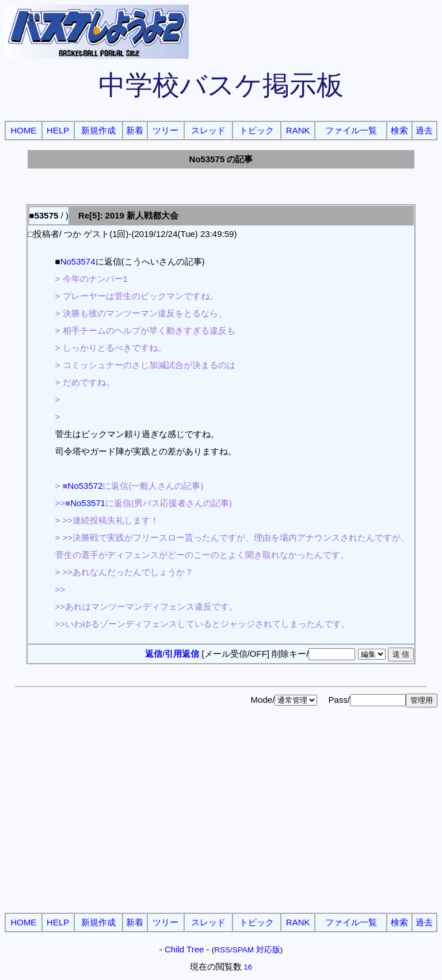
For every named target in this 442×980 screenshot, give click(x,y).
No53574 (78, 261)
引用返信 (182, 654)
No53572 (85, 486)
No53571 (88, 503)
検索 (399, 130)
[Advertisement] (221, 824)
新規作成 (98, 130)
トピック (257, 130)
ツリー (165, 130)
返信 (154, 654)
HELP (58, 130)
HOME (23, 130)
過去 (424, 130)
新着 (135, 130)
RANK (298, 130)
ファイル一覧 (351, 130)
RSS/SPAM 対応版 (247, 950)
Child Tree (184, 949)
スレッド (208, 130)
